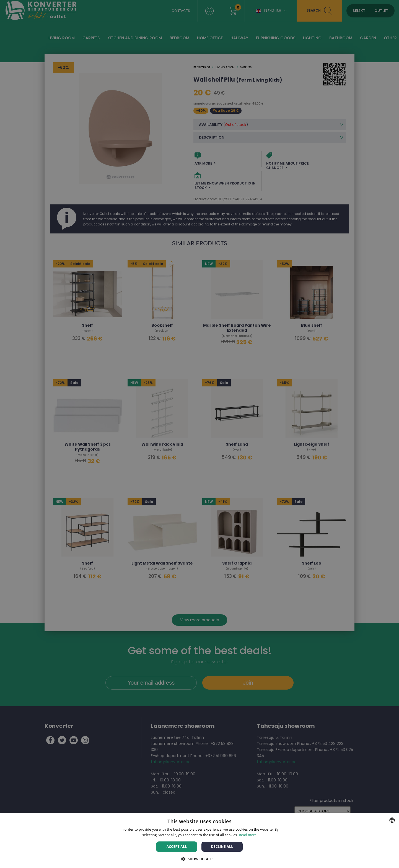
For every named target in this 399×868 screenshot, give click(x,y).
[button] (199, 859)
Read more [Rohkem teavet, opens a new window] (248, 835)
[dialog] (199, 434)
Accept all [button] (177, 847)
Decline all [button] (222, 847)
